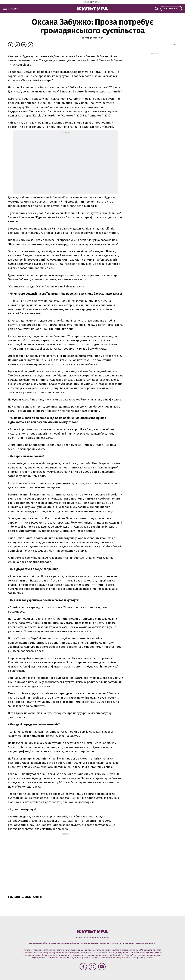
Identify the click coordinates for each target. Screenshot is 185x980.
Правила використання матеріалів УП (101, 943)
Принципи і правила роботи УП (140, 943)
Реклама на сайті (38, 943)
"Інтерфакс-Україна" (123, 955)
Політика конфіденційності (64, 943)
